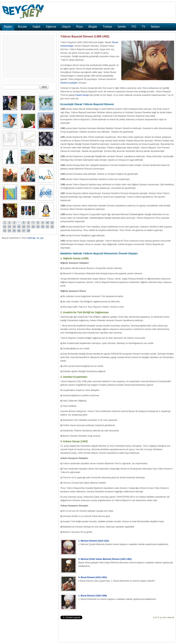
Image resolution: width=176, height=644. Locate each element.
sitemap (32, 238)
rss (38, 238)
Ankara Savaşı (82, 95)
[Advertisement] (28, 56)
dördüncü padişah (69, 83)
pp (42, 238)
